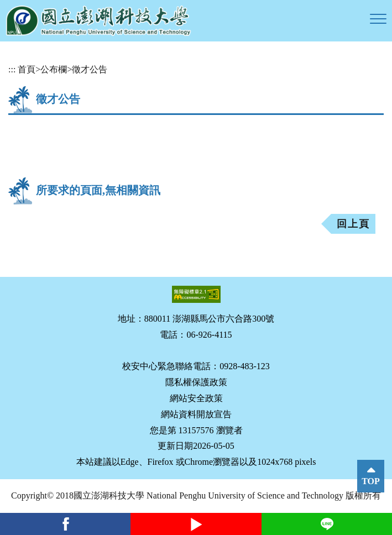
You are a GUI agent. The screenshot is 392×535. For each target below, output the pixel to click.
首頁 (27, 69)
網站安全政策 (196, 398)
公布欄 (54, 69)
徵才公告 (90, 69)
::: (12, 69)
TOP (371, 481)
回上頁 (353, 224)
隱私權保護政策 (196, 382)
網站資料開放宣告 (196, 414)
